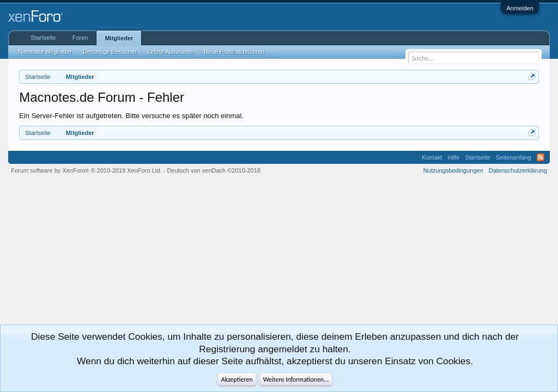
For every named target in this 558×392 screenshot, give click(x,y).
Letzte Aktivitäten (170, 52)
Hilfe (453, 157)
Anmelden (520, 8)
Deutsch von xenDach (214, 170)
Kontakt (432, 157)
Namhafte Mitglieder (45, 52)
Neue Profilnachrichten (234, 52)
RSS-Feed (541, 157)
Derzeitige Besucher (110, 52)
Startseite (43, 38)
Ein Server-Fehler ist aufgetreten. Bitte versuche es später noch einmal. (131, 116)
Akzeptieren (237, 379)
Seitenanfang (514, 157)
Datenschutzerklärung (518, 170)
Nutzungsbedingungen (453, 170)
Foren (80, 38)
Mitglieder (119, 38)
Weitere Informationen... (296, 379)
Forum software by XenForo (86, 170)
